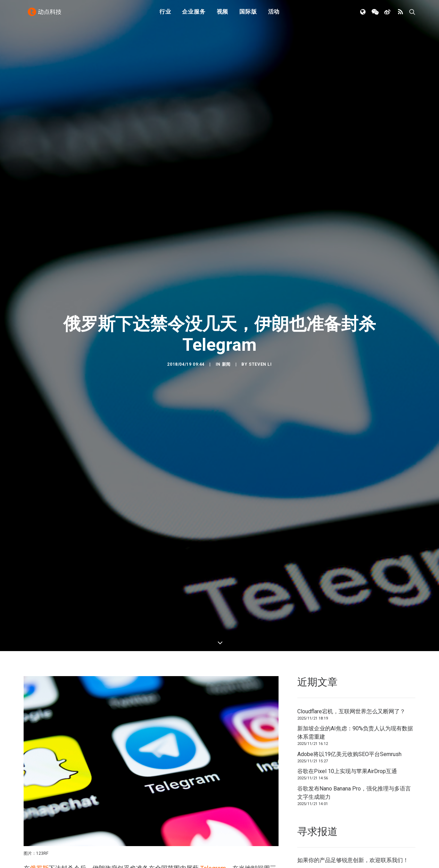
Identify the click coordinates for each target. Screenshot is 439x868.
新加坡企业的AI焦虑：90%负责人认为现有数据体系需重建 (355, 548)
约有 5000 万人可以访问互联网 (119, 734)
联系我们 (392, 676)
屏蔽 (130, 723)
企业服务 (194, 15)
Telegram (213, 684)
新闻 (226, 272)
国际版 (248, 15)
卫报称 (33, 751)
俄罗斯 (39, 684)
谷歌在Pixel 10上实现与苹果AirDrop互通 (347, 587)
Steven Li (260, 272)
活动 (274, 15)
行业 (165, 15)
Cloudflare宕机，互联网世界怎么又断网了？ (351, 527)
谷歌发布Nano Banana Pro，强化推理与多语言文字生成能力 (354, 608)
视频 (223, 15)
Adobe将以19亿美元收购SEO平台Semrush (349, 570)
